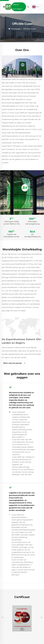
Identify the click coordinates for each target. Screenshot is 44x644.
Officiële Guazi (29, 29)
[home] (8, 7)
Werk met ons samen (12, 363)
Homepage (16, 29)
